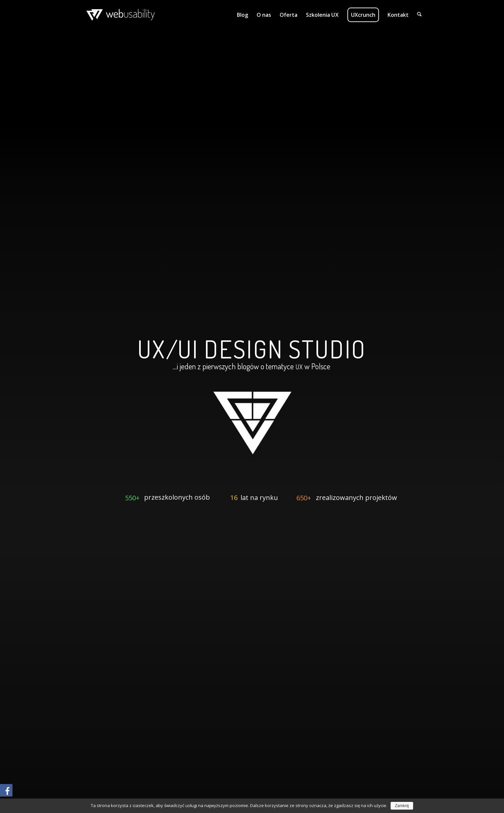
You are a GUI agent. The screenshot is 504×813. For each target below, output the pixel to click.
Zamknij (402, 806)
